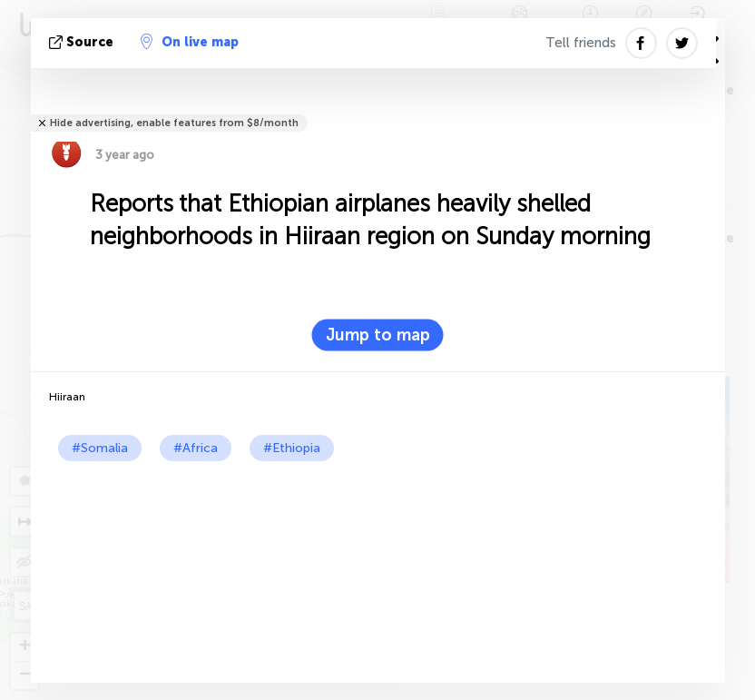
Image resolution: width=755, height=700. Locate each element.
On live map (190, 42)
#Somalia (100, 448)
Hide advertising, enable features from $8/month (174, 123)
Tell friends (581, 43)
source (83, 42)
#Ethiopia (292, 448)
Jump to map (378, 335)
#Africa (196, 448)
